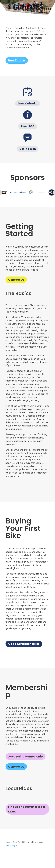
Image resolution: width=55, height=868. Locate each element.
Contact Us (16, 280)
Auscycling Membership (26, 757)
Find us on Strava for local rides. (27, 809)
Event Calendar (28, 103)
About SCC (28, 126)
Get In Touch (28, 149)
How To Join (17, 60)
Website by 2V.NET (14, 845)
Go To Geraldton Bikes (24, 644)
